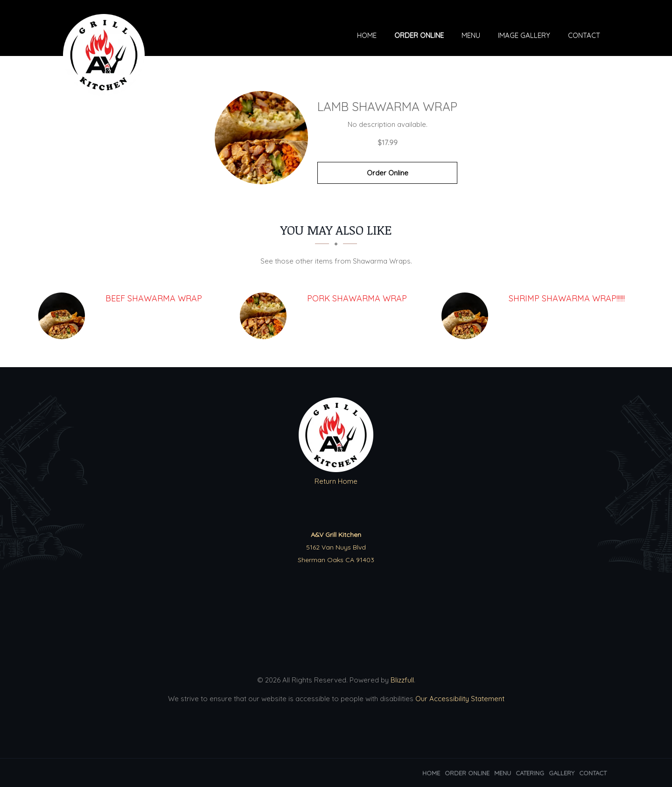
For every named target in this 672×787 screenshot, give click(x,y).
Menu (471, 36)
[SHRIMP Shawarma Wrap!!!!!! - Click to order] (467, 316)
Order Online (419, 36)
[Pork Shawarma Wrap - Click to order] (266, 316)
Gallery (562, 773)
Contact (584, 36)
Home (367, 36)
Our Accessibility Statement (459, 699)
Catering (530, 773)
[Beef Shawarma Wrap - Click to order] (64, 316)
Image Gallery (524, 36)
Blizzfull (402, 680)
